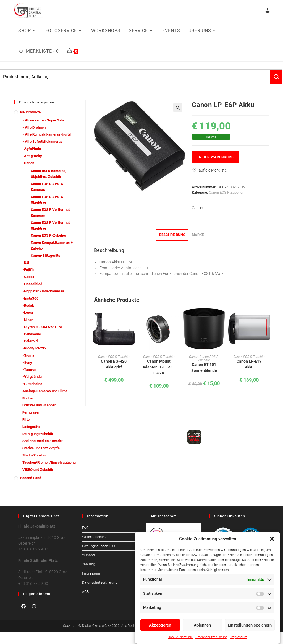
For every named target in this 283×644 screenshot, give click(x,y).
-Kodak (28, 305)
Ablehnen (202, 625)
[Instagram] (34, 606)
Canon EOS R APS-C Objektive (47, 200)
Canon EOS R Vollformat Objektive (50, 225)
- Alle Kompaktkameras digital (47, 134)
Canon (197, 208)
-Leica (28, 312)
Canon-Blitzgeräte (45, 255)
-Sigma (28, 355)
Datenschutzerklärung (212, 637)
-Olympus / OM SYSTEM (42, 327)
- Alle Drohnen (34, 127)
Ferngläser (31, 412)
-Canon (28, 163)
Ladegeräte (31, 427)
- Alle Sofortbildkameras (42, 141)
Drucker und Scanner (39, 405)
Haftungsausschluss (99, 546)
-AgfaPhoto (32, 149)
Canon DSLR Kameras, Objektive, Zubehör (49, 174)
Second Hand (31, 478)
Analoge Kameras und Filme (45, 391)
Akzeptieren (160, 625)
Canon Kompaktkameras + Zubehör (52, 245)
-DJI (26, 263)
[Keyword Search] (135, 77)
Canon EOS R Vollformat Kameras (50, 212)
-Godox (28, 277)
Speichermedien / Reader (43, 441)
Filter (27, 420)
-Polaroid (30, 341)
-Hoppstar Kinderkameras (43, 291)
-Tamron (29, 369)
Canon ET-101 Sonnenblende (204, 368)
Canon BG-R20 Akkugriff (114, 364)
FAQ (85, 528)
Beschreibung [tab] (172, 235)
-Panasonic (32, 334)
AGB (86, 592)
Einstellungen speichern (250, 625)
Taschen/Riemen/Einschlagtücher (50, 462)
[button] (272, 539)
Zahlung (89, 564)
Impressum (239, 637)
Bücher (28, 398)
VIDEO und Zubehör (38, 470)
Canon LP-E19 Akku (249, 364)
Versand (89, 555)
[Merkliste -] (39, 51)
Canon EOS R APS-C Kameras (47, 187)
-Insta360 (31, 298)
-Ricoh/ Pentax (34, 348)
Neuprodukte (30, 112)
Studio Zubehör (35, 455)
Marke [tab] (198, 235)
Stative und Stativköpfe (41, 448)
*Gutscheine (32, 384)
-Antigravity (32, 156)
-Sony (27, 363)
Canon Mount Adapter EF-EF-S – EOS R (159, 367)
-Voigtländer (33, 377)
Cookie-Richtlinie (180, 637)
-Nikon (28, 320)
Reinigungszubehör (38, 434)
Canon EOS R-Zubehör (226, 192)
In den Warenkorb (216, 157)
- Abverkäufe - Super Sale (43, 120)
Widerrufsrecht (94, 537)
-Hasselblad (32, 284)
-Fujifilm (29, 270)
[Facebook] (23, 606)
